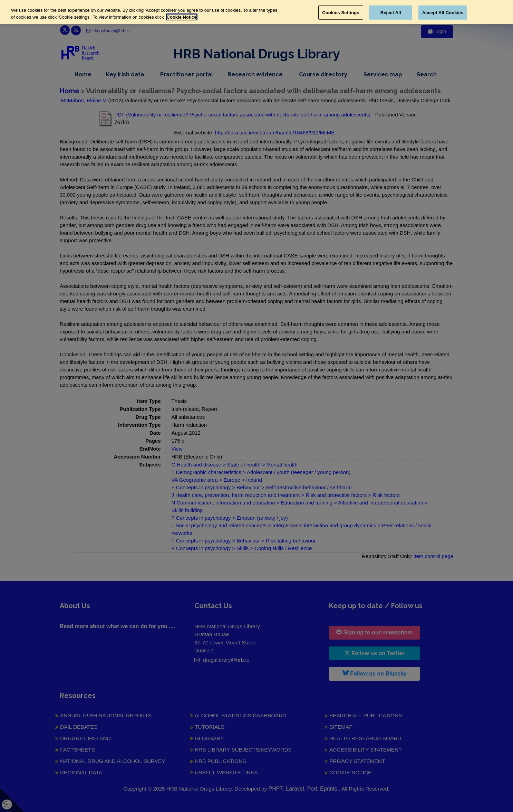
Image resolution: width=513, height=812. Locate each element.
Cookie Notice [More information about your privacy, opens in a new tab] (182, 17)
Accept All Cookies (443, 12)
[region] (256, 12)
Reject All (391, 12)
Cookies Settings (341, 12)
